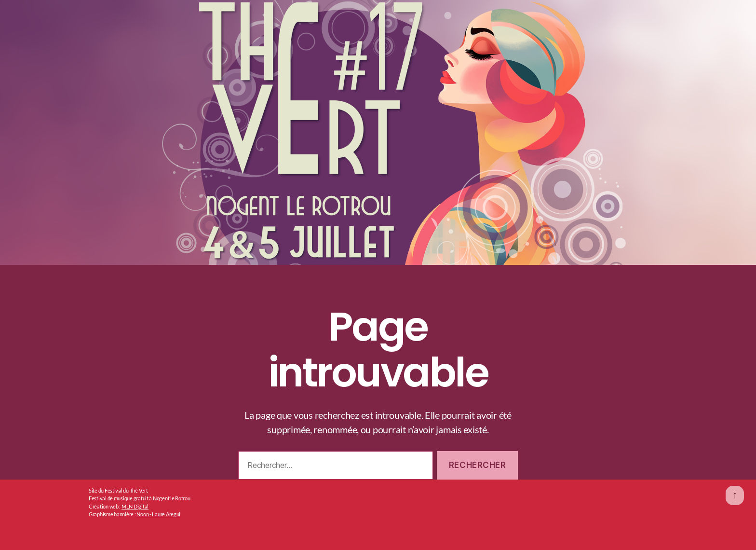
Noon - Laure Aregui (158, 514)
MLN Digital (135, 506)
